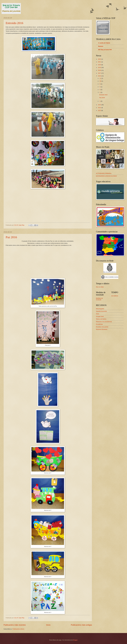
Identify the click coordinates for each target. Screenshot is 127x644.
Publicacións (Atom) (18, 629)
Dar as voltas (100, 287)
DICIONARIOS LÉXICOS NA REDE (106, 176)
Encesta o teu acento (102, 327)
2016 (100, 76)
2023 (100, 59)
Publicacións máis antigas (81, 625)
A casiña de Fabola (104, 43)
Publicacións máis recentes (15, 625)
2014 (100, 108)
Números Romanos (102, 329)
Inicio (48, 625)
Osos (98, 314)
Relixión (101, 46)
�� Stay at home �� (105, 50)
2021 (100, 62)
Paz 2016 (11, 237)
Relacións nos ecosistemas (104, 322)
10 (100, 81)
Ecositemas (99, 324)
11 (100, 78)
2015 (100, 105)
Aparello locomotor (101, 311)
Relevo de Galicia (101, 319)
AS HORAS (115, 296)
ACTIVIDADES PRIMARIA (104, 173)
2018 (100, 70)
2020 (100, 65)
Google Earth (100, 316)
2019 (100, 67)
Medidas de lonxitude (99, 299)
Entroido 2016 (14, 23)
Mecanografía (100, 309)
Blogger (75, 640)
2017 (100, 73)
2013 (100, 110)
